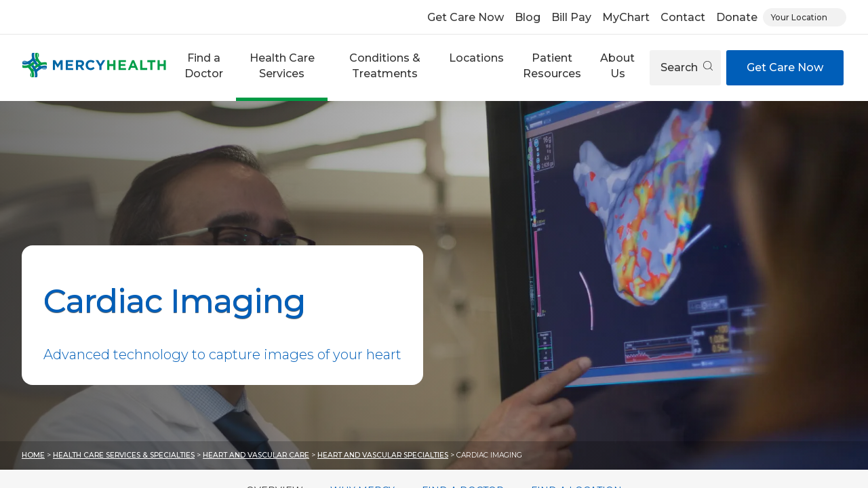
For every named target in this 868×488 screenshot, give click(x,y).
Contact (683, 17)
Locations (476, 58)
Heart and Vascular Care (256, 455)
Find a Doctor (204, 65)
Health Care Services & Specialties (124, 455)
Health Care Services (282, 65)
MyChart (626, 17)
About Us (617, 65)
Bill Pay (571, 17)
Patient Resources (552, 65)
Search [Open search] (687, 67)
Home (33, 455)
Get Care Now (466, 17)
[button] (204, 68)
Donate (737, 17)
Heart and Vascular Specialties (383, 455)
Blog (528, 17)
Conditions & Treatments (385, 65)
